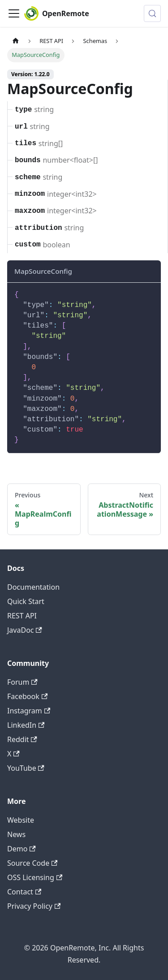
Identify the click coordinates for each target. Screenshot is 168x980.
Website (21, 820)
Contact (24, 892)
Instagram (29, 711)
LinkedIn (26, 725)
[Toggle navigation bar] (14, 13)
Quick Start (26, 601)
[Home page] (16, 41)
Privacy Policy (34, 906)
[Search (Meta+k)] (152, 13)
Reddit (22, 739)
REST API (22, 616)
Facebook (27, 696)
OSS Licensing (35, 877)
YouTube (26, 768)
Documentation (33, 587)
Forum (22, 682)
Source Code (32, 863)
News (16, 834)
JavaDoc (25, 630)
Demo (22, 849)
